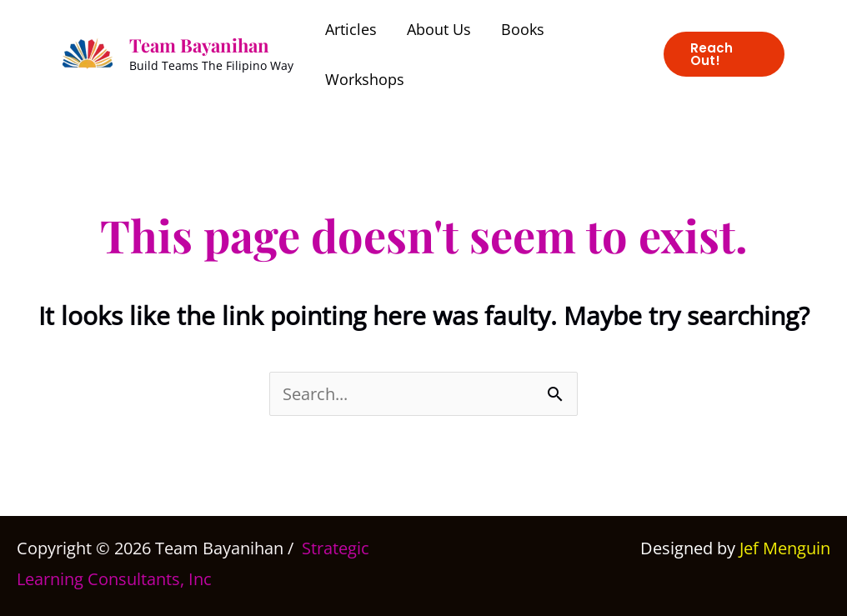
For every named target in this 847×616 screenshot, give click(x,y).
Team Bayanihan (199, 45)
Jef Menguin (785, 548)
